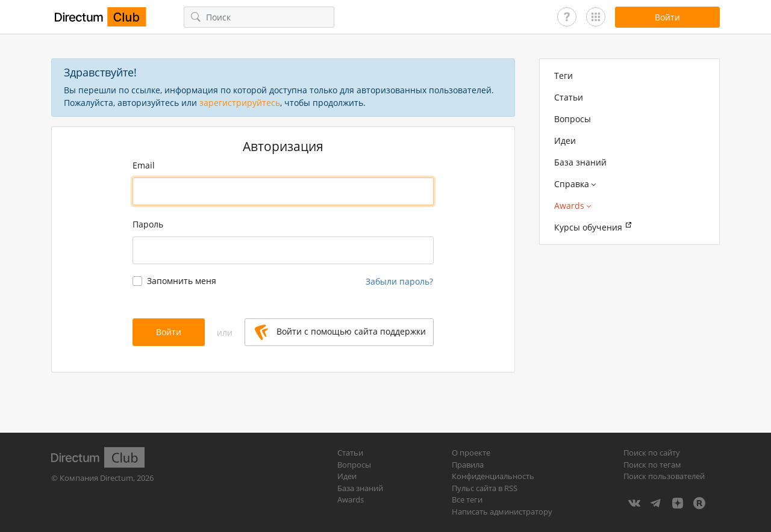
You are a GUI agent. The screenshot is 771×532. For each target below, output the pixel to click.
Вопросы (573, 119)
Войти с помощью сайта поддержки (340, 332)
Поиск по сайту (652, 453)
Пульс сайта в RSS (485, 488)
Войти (169, 332)
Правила (468, 465)
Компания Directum (96, 478)
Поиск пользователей (664, 476)
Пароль (148, 224)
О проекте (471, 453)
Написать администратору (502, 512)
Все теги (467, 500)
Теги (563, 76)
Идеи (565, 141)
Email (144, 165)
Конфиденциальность (493, 476)
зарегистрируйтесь (240, 103)
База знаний (580, 162)
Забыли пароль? (399, 281)
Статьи (569, 97)
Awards (351, 500)
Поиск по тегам (652, 465)
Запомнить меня (182, 281)
